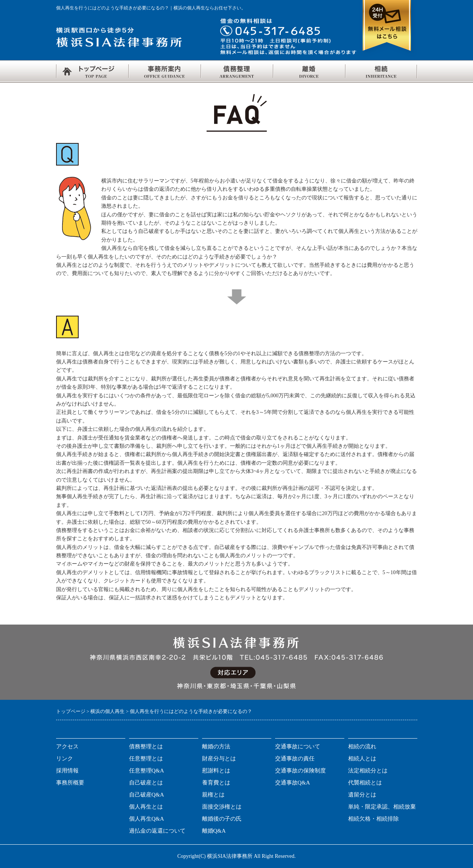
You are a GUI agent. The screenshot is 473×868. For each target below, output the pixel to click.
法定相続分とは (368, 771)
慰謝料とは (216, 771)
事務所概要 (70, 783)
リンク (65, 759)
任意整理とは (146, 759)
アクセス (67, 746)
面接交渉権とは (222, 807)
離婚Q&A (214, 831)
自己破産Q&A (147, 795)
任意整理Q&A (147, 771)
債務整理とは (146, 746)
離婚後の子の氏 (222, 819)
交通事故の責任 (295, 759)
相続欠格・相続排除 (373, 819)
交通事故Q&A (293, 783)
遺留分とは (362, 795)
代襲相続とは (365, 783)
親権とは (213, 795)
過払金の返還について (157, 831)
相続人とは (362, 759)
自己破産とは (146, 783)
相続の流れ (362, 746)
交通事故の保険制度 (300, 771)
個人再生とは (146, 807)
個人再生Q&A (147, 819)
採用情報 (67, 771)
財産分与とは (219, 759)
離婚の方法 (216, 746)
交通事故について (298, 746)
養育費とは (216, 783)
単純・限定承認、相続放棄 (382, 807)
